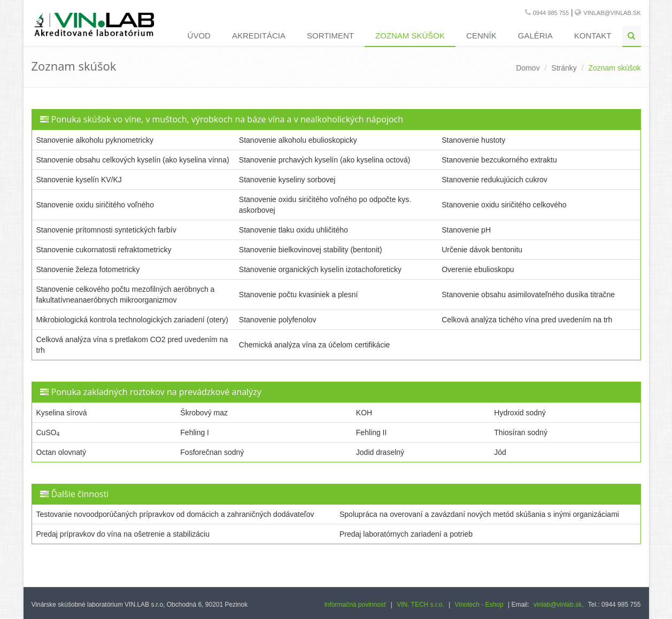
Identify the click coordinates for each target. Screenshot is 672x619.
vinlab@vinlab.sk (612, 13)
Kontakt (593, 36)
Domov (528, 68)
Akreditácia (259, 36)
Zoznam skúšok (410, 36)
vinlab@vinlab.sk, (559, 605)
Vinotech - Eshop (479, 605)
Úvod (199, 36)
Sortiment (330, 36)
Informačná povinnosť (355, 605)
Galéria (535, 36)
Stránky (564, 68)
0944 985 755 (551, 13)
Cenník (481, 36)
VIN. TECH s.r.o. (420, 605)
